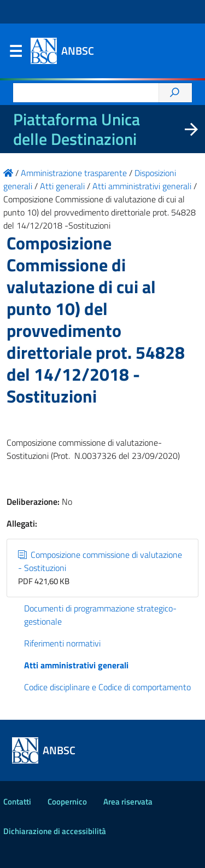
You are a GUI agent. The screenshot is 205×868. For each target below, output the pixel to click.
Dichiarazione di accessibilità (55, 831)
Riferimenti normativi (62, 643)
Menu (15, 54)
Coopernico (67, 802)
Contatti (17, 802)
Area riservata (128, 802)
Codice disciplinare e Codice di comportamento (107, 687)
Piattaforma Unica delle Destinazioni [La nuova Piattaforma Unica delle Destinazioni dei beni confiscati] (77, 129)
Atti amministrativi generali (76, 665)
